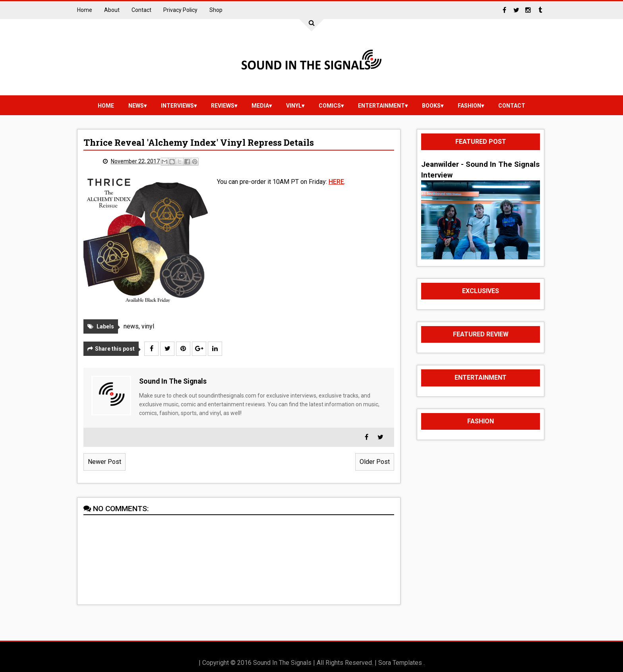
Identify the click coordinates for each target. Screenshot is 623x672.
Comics (330, 106)
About (112, 10)
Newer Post (104, 462)
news (136, 106)
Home (85, 10)
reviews (223, 106)
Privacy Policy (180, 10)
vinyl (294, 106)
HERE (336, 182)
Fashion (469, 106)
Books (431, 106)
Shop (216, 10)
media (260, 106)
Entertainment (381, 106)
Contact (141, 10)
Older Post (375, 462)
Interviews (177, 106)
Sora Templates (400, 663)
